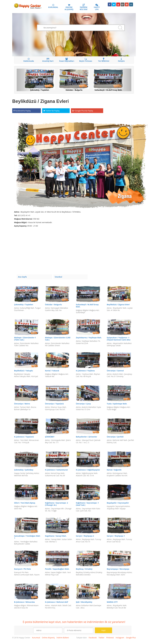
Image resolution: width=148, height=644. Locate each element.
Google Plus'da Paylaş (83, 111)
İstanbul (58, 277)
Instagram (120, 638)
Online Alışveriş (48, 638)
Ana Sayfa (22, 277)
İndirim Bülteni (63, 638)
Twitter (102, 638)
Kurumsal (36, 638)
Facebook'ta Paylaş (22, 111)
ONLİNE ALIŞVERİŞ (69, 7)
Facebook (93, 638)
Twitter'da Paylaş (52, 111)
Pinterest (110, 638)
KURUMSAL (53, 6)
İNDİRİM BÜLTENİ (84, 7)
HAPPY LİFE (97, 7)
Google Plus (131, 638)
